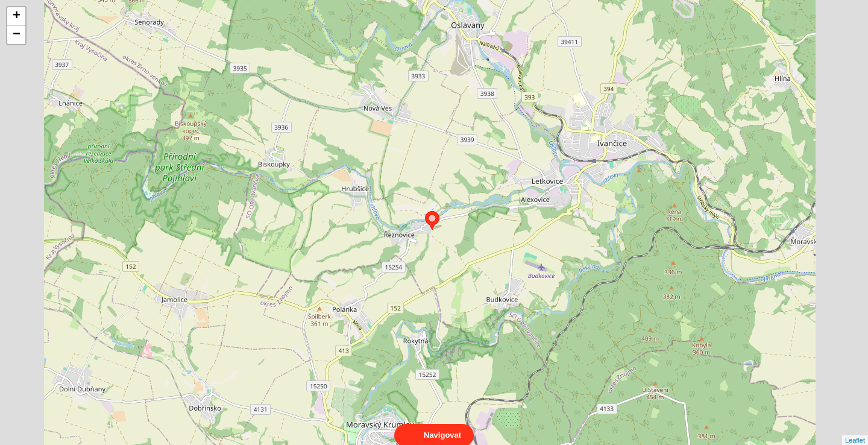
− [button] (17, 35)
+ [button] (17, 16)
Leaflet (855, 429)
